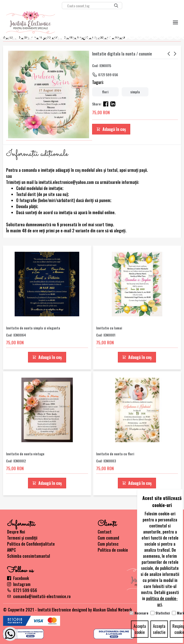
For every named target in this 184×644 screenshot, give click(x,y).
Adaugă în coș (111, 129)
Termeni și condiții (22, 538)
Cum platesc (108, 544)
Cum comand (108, 538)
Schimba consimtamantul (29, 556)
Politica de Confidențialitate (31, 544)
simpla (135, 92)
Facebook (18, 578)
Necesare (141, 613)
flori (105, 92)
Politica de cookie (113, 550)
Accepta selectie (159, 629)
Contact (105, 532)
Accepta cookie (140, 629)
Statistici (163, 613)
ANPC (11, 550)
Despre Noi (16, 532)
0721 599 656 (108, 75)
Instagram (19, 584)
